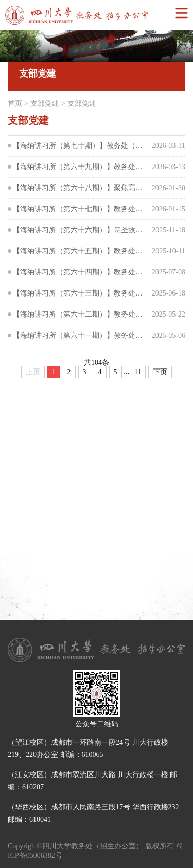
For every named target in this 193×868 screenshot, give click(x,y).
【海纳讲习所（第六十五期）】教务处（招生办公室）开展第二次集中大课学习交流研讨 (81, 251)
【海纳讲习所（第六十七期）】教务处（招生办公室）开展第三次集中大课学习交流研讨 (81, 209)
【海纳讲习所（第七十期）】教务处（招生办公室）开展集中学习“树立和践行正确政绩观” (81, 146)
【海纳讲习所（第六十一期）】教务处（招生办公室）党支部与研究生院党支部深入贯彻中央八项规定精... (81, 335)
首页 (15, 104)
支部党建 (45, 104)
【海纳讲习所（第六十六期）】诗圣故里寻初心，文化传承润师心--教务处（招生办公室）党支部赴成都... (81, 230)
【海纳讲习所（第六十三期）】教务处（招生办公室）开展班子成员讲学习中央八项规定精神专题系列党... (81, 293)
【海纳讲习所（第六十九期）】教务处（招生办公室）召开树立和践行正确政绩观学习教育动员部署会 (81, 167)
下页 (160, 372)
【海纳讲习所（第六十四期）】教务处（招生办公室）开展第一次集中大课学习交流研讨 (81, 272)
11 (138, 372)
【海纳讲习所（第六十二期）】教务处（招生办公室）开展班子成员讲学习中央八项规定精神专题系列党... (81, 314)
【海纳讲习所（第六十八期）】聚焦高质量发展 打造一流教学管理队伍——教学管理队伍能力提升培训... (81, 188)
